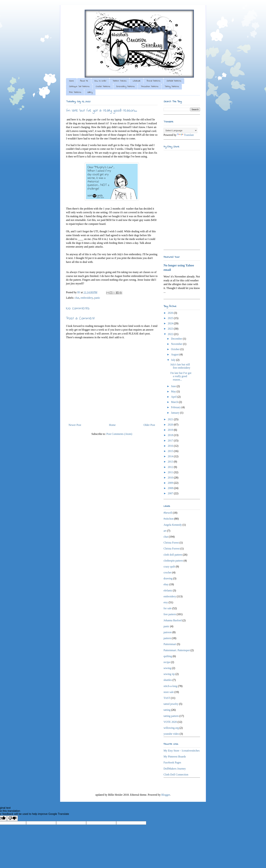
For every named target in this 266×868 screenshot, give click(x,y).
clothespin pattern (173, 561)
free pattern (170, 614)
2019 (171, 430)
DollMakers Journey (175, 769)
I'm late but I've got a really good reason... (181, 376)
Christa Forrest (172, 549)
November (177, 344)
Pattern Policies (120, 81)
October (176, 349)
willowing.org (171, 728)
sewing (167, 668)
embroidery (87, 298)
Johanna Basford (173, 620)
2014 (171, 456)
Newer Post (75, 425)
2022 (171, 334)
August (175, 354)
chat (77, 298)
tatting (167, 710)
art (165, 531)
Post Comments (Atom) (119, 434)
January (176, 413)
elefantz (168, 590)
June (174, 386)
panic (97, 298)
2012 (171, 467)
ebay (166, 584)
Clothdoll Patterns (174, 81)
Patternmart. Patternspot (177, 650)
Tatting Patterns (172, 87)
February (176, 407)
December (177, 339)
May (174, 391)
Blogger (166, 795)
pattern (167, 638)
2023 (171, 329)
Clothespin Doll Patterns (79, 87)
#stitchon (169, 519)
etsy (166, 602)
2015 (171, 451)
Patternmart (170, 644)
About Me (84, 81)
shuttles (168, 680)
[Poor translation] (12, 818)
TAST (167, 698)
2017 (171, 441)
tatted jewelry (171, 704)
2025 (171, 318)
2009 (171, 483)
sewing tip (169, 674)
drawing (168, 578)
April (174, 397)
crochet (168, 572)
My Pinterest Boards (175, 757)
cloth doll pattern (173, 555)
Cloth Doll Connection (176, 775)
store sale (169, 692)
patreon (168, 632)
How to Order (100, 81)
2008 (171, 488)
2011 (171, 472)
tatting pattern (171, 716)
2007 (171, 493)
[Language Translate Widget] (180, 130)
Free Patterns (75, 92)
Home (71, 81)
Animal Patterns (154, 81)
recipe (167, 662)
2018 (171, 435)
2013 (171, 462)
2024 (171, 323)
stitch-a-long (170, 686)
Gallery (90, 92)
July (174, 360)
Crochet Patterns (103, 87)
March (175, 402)
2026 (171, 313)
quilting (168, 656)
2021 (171, 419)
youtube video (171, 734)
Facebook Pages (172, 762)
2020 (171, 425)
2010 (171, 478)
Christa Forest (171, 543)
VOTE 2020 (170, 722)
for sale (168, 608)
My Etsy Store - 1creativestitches (182, 751)
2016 (171, 446)
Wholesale (137, 81)
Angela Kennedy (173, 525)
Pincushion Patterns (150, 87)
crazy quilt (169, 567)
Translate (186, 135)
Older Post (149, 425)
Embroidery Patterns (125, 87)
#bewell (168, 513)
